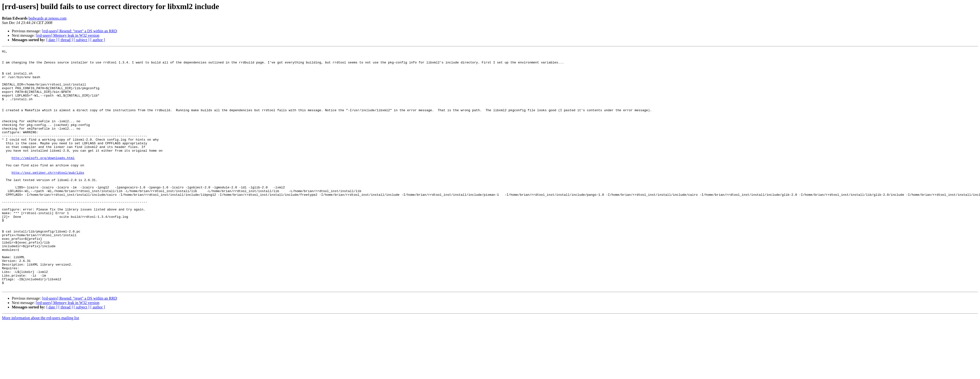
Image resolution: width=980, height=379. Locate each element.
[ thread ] (66, 40)
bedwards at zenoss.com (47, 18)
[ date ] (52, 40)
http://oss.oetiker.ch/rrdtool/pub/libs (48, 197)
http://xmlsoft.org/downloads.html (43, 180)
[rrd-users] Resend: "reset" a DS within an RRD (80, 31)
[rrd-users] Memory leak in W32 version (68, 35)
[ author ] (98, 40)
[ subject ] (82, 40)
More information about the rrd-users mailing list (41, 366)
